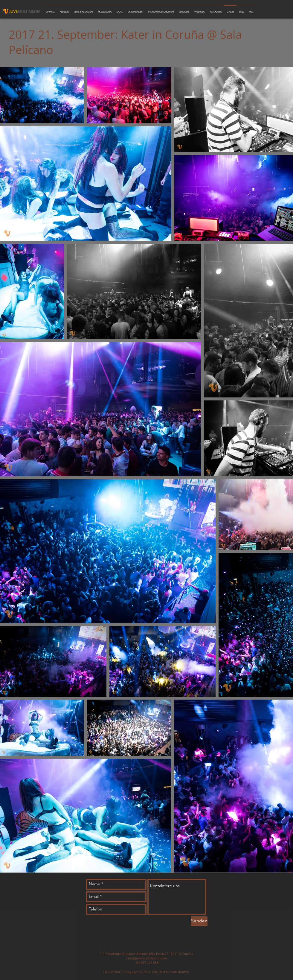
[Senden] (199, 921)
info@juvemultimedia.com (146, 958)
